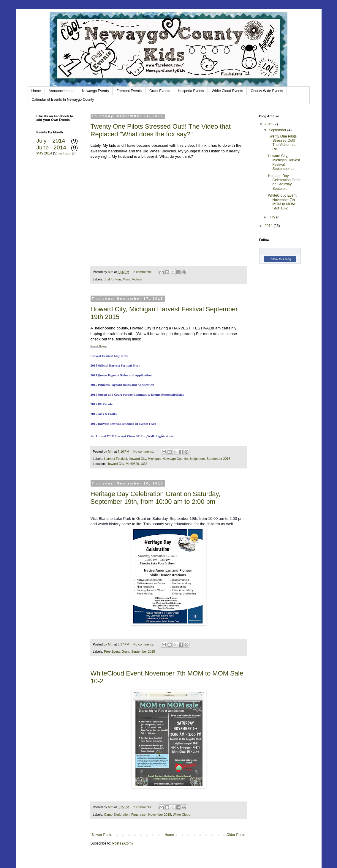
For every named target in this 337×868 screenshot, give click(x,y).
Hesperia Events (191, 91)
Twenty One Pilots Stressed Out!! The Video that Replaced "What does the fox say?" (161, 130)
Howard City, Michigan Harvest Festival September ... (284, 162)
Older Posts (236, 835)
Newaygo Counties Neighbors (184, 459)
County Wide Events (267, 91)
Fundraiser (139, 815)
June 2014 (51, 147)
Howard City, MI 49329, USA (127, 464)
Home (36, 91)
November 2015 (160, 815)
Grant (125, 651)
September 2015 (219, 459)
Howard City (137, 459)
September (278, 130)
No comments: (144, 452)
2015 (269, 124)
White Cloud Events (227, 91)
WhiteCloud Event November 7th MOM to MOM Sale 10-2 (282, 202)
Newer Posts (102, 835)
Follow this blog (280, 259)
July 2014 (51, 141)
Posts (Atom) (122, 843)
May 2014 (44, 153)
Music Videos (132, 279)
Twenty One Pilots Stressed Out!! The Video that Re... (282, 143)
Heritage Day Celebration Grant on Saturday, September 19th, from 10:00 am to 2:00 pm (155, 498)
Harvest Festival (115, 459)
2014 (269, 226)
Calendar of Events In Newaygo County (63, 100)
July (272, 217)
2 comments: (143, 272)
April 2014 (65, 153)
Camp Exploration (117, 815)
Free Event (112, 651)
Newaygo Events (95, 91)
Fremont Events (129, 91)
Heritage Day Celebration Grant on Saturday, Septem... (284, 182)
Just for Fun (112, 279)
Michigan (154, 459)
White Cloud (182, 815)
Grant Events (160, 91)
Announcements (62, 91)
